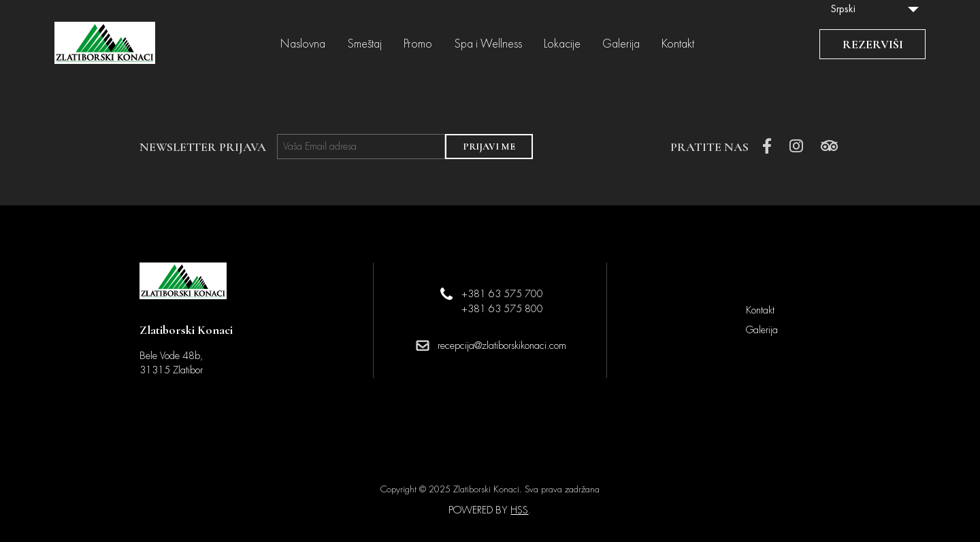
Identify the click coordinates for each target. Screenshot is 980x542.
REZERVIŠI (873, 44)
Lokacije (562, 44)
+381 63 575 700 (502, 294)
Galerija (621, 44)
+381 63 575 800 (502, 309)
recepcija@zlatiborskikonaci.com (502, 345)
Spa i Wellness (488, 44)
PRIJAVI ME (489, 147)
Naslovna (303, 44)
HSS (519, 510)
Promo (418, 44)
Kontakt (678, 44)
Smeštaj (364, 44)
